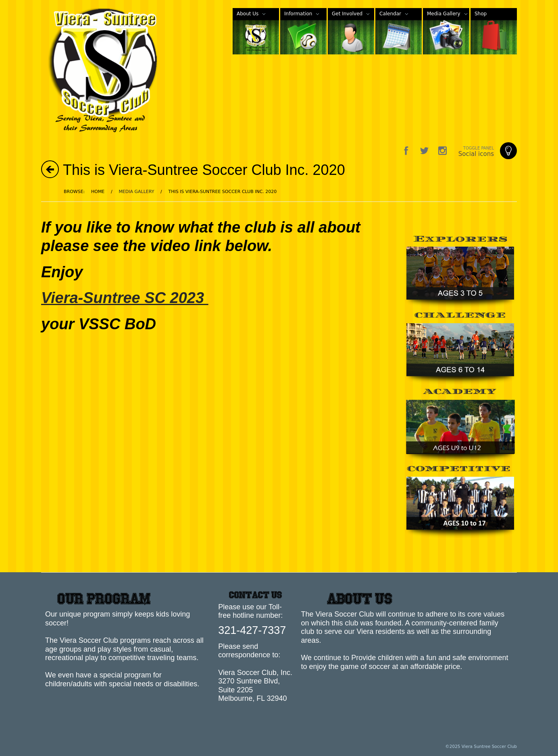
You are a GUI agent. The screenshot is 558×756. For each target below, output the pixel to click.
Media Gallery (136, 192)
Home (98, 192)
